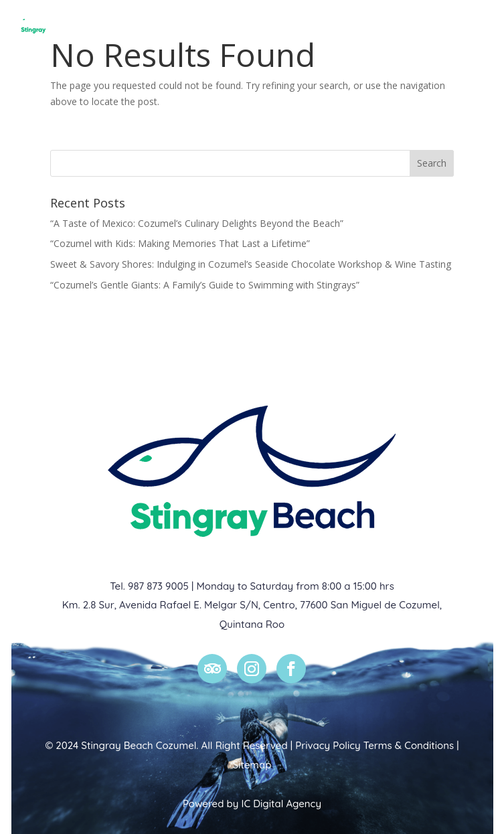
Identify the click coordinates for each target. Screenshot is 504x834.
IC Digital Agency (282, 804)
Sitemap (252, 765)
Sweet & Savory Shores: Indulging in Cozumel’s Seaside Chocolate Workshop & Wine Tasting (251, 264)
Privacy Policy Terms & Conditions (374, 745)
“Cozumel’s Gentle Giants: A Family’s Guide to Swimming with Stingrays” (205, 285)
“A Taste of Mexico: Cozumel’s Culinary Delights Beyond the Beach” (197, 223)
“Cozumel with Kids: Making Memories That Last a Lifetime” (180, 243)
